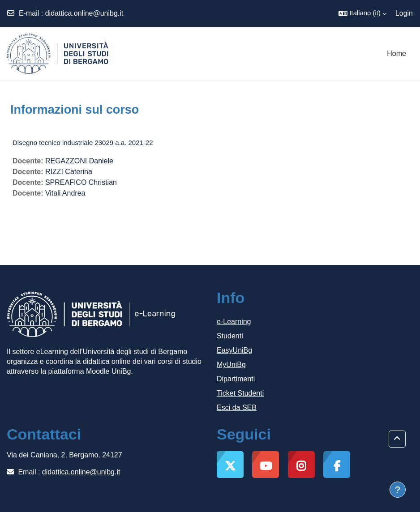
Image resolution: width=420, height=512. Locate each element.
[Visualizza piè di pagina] (398, 490)
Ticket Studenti (240, 393)
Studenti (230, 336)
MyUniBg (231, 365)
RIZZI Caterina (69, 172)
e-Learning (234, 322)
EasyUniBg (234, 350)
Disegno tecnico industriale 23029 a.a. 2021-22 (83, 143)
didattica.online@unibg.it (84, 13)
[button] (362, 13)
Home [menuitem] (396, 53)
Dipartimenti (236, 379)
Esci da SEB (237, 407)
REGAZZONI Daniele (79, 161)
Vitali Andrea (65, 193)
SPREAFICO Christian (81, 182)
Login (404, 13)
